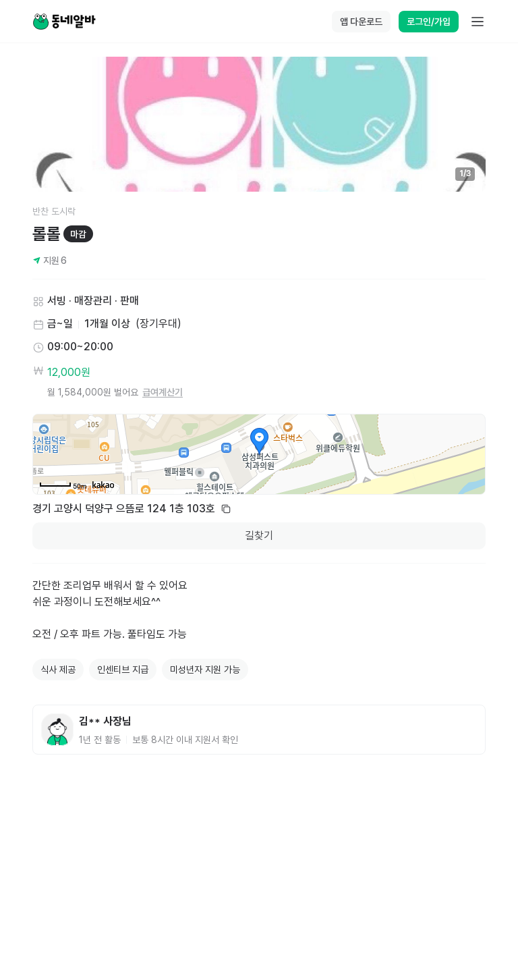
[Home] (64, 22)
